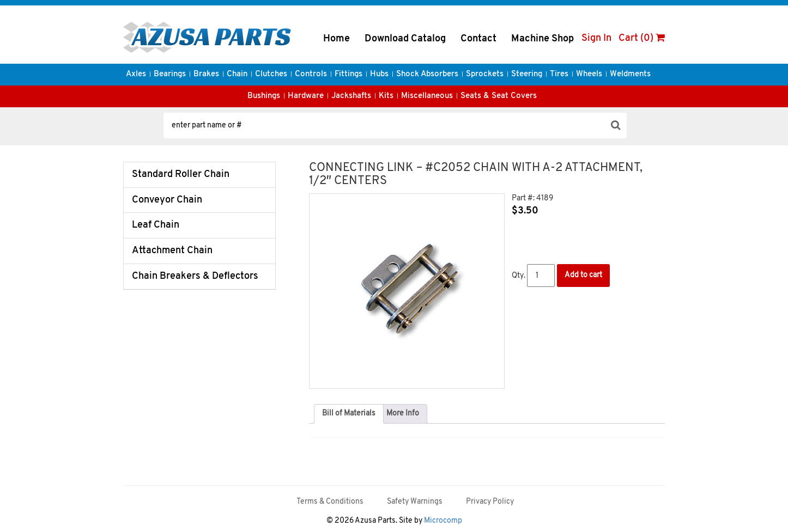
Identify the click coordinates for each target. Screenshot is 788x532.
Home (337, 39)
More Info (403, 414)
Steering (527, 74)
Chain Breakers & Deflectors (195, 276)
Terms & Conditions (330, 502)
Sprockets (485, 74)
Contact (478, 39)
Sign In (596, 38)
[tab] (349, 414)
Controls (311, 74)
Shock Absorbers (427, 74)
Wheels (589, 74)
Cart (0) (642, 38)
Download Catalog (405, 39)
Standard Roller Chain (181, 175)
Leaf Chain (156, 225)
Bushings (264, 96)
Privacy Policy (490, 502)
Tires (559, 74)
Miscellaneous (427, 96)
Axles (136, 74)
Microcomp (443, 521)
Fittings (348, 74)
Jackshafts (351, 96)
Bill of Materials (349, 414)
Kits (386, 96)
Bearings (170, 74)
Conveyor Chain (167, 200)
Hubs (379, 74)
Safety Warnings (415, 502)
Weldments (630, 74)
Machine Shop (542, 39)
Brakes (206, 74)
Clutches (271, 74)
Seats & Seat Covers (499, 96)
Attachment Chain (172, 251)
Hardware (306, 96)
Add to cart (583, 275)
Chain (237, 74)
